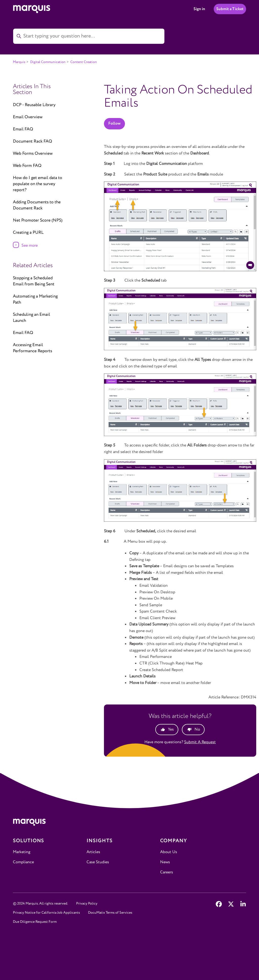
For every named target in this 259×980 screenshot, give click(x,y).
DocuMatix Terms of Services (110, 913)
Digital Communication (48, 62)
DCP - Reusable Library (34, 105)
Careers (167, 872)
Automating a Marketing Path (35, 299)
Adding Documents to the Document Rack (37, 205)
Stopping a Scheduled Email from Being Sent (34, 281)
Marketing (22, 852)
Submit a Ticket (230, 9)
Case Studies (98, 862)
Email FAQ (23, 129)
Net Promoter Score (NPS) (38, 220)
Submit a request (200, 742)
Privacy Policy (87, 904)
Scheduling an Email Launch (31, 318)
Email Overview (28, 117)
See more (30, 246)
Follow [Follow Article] (114, 123)
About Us (169, 852)
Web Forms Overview (33, 154)
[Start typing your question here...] (89, 36)
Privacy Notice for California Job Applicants (46, 913)
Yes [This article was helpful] (171, 729)
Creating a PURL (28, 233)
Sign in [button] (199, 9)
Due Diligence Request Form (35, 922)
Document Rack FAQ (33, 141)
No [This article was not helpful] (197, 729)
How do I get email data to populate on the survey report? (38, 184)
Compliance (23, 862)
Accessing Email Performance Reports (33, 348)
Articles (93, 852)
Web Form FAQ (27, 166)
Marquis (19, 62)
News (165, 862)
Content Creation (84, 62)
